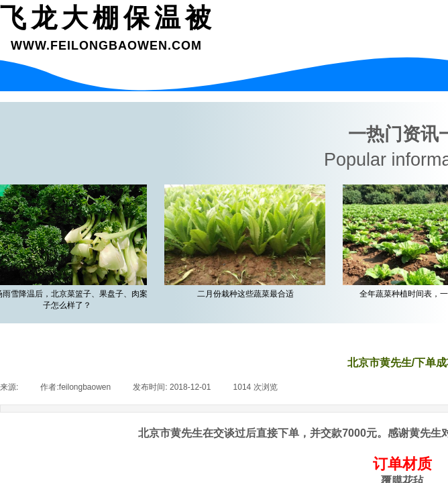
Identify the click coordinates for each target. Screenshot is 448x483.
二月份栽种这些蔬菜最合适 (247, 294)
